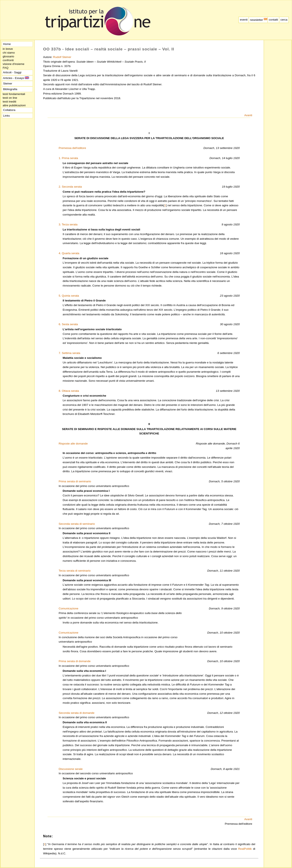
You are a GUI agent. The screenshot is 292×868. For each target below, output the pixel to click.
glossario (8, 56)
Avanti (248, 115)
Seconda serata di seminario (77, 524)
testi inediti (9, 102)
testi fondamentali (14, 94)
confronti (8, 60)
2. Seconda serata (70, 187)
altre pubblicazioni (14, 105)
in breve (8, 49)
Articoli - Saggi (12, 72)
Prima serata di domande (75, 661)
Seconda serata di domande (77, 713)
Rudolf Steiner (62, 57)
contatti (273, 20)
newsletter (258, 20)
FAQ (6, 68)
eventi (244, 20)
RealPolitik (245, 849)
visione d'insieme (14, 64)
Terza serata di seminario (75, 571)
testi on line (10, 98)
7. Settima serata (69, 353)
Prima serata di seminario (75, 481)
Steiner (8, 84)
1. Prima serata (68, 158)
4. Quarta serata (69, 253)
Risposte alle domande (73, 444)
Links (6, 116)
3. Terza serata (68, 224)
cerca (284, 20)
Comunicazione (69, 608)
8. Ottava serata (69, 391)
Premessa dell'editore (72, 148)
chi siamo (9, 53)
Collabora (9, 110)
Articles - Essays (16, 78)
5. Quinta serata (69, 296)
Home (7, 44)
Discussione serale (71, 769)
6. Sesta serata (68, 324)
